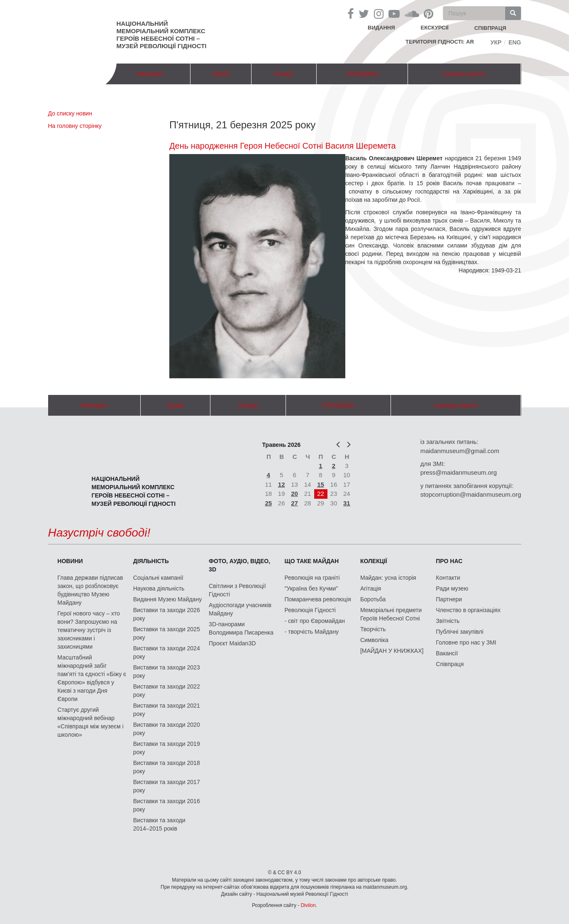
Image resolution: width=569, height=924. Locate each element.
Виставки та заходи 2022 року (167, 691)
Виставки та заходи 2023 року (167, 672)
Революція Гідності (310, 610)
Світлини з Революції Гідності (237, 590)
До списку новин (70, 113)
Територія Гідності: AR (440, 42)
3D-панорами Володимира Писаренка (241, 628)
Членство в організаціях (468, 610)
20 (294, 494)
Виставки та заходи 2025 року (167, 633)
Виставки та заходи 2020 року (167, 729)
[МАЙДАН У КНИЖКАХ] (392, 651)
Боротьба (373, 599)
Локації (284, 74)
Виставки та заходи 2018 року (167, 767)
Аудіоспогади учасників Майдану (240, 609)
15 (321, 484)
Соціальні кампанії (158, 578)
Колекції (374, 561)
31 (347, 503)
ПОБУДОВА (362, 74)
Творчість (373, 629)
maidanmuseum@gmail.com (460, 451)
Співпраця (450, 664)
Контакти (448, 578)
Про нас (449, 561)
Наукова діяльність (159, 588)
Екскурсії (435, 28)
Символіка (374, 640)
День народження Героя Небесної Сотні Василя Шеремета (283, 146)
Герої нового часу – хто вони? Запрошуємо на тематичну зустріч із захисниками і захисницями (88, 630)
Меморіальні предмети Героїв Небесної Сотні (391, 614)
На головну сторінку (75, 126)
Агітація (371, 588)
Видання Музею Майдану (167, 599)
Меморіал (150, 74)
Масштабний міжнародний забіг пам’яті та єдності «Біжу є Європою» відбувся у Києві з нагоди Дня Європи (92, 678)
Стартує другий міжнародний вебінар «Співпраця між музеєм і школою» (90, 722)
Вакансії (447, 653)
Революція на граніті (312, 578)
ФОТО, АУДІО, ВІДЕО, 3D (239, 565)
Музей (221, 74)
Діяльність (151, 561)
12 (282, 484)
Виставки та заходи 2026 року (167, 614)
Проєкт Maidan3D (232, 643)
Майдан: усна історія (388, 578)
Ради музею (452, 588)
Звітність (448, 621)
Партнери (449, 599)
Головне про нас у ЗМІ (466, 642)
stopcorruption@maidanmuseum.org (471, 494)
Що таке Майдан (312, 561)
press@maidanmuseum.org (459, 472)
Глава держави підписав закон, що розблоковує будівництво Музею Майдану (90, 590)
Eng (515, 42)
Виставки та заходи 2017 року (167, 786)
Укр (496, 42)
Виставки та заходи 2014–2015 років (159, 824)
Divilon (308, 905)
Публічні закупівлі (460, 632)
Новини (70, 561)
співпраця (490, 28)
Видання (381, 28)
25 (268, 503)
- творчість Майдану (312, 632)
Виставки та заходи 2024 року (167, 652)
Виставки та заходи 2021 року (167, 710)
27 (294, 503)
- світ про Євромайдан (315, 621)
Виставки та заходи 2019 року (167, 748)
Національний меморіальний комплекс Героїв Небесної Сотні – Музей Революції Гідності (162, 35)
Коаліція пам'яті (464, 74)
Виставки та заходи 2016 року (167, 805)
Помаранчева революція (318, 599)
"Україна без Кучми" (311, 588)
